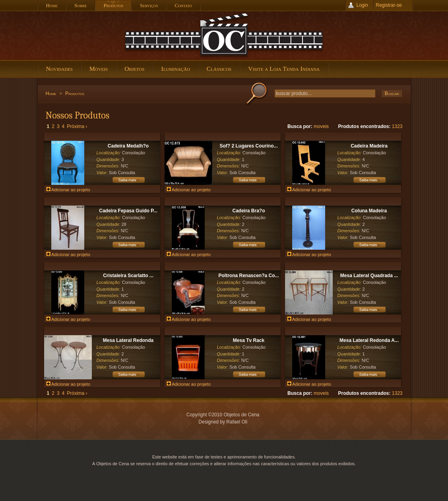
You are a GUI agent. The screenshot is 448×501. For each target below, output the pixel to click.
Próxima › (77, 126)
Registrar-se (389, 5)
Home (51, 93)
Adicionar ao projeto (68, 190)
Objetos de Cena (224, 35)
